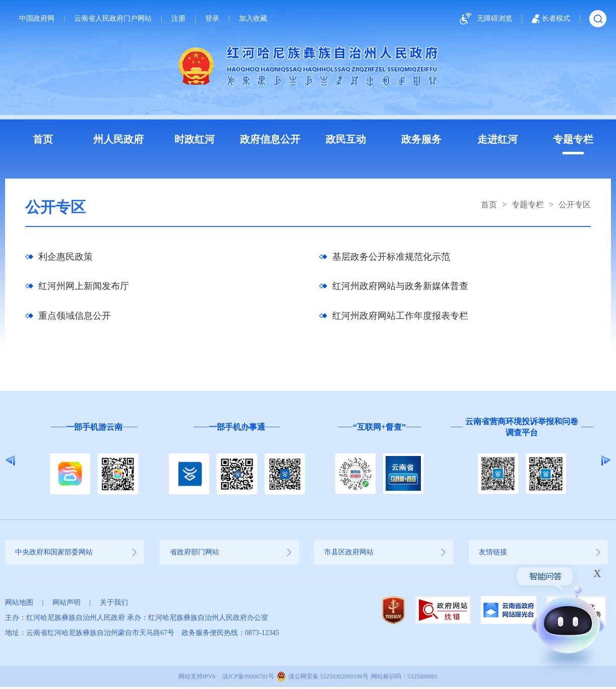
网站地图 (19, 605)
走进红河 (498, 139)
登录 (212, 19)
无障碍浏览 (484, 19)
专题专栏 (573, 139)
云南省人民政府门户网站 (113, 19)
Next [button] (606, 463)
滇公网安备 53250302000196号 (328, 678)
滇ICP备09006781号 (248, 678)
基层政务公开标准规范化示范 (391, 257)
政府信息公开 (270, 139)
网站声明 (67, 605)
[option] (94, 463)
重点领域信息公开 (75, 318)
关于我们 (114, 605)
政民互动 (346, 139)
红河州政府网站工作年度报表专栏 (400, 318)
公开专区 (575, 205)
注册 (178, 19)
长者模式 (551, 19)
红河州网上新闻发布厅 (84, 288)
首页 (43, 139)
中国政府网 (37, 19)
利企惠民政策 (66, 257)
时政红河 (195, 139)
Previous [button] (10, 463)
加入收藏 (253, 19)
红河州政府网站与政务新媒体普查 (400, 288)
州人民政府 (118, 139)
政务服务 (421, 139)
